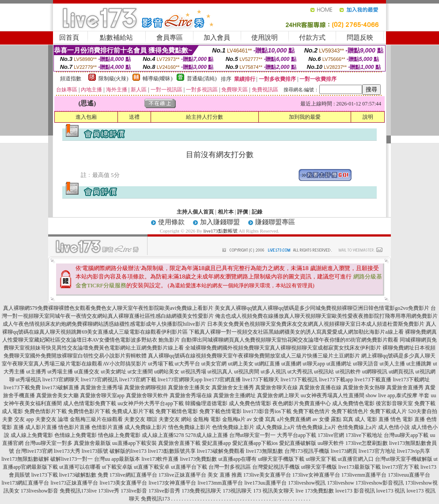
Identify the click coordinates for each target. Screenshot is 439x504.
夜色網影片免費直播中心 (302, 403)
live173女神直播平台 (172, 483)
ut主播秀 (36, 372)
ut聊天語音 (365, 364)
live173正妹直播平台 (74, 483)
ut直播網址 (339, 364)
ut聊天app (314, 364)
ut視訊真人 (220, 372)
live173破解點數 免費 (84, 475)
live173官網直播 (222, 380)
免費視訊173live (78, 491)
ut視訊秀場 (193, 372)
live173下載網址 (412, 380)
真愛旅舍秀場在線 (191, 395)
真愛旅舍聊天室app (102, 395)
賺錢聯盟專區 (275, 222)
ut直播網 (291, 364)
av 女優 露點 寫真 (333, 419)
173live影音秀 (164, 491)
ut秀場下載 (161, 364)
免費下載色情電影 (220, 411)
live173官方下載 (401, 467)
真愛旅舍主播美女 (189, 387)
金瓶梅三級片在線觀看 (96, 419)
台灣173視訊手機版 (307, 451)
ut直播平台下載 (189, 467)
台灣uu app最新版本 (117, 459)
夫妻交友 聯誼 (141, 419)
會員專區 (170, 38)
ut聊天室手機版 (319, 467)
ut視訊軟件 (348, 372)
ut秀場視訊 (28, 380)
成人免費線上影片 (146, 427)
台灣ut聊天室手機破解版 (403, 459)
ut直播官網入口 (356, 459)
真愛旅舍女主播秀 (233, 387)
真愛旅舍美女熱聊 (364, 387)
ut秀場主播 (60, 372)
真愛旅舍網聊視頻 (145, 387)
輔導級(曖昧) (158, 79)
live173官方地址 (377, 451)
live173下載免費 (22, 387)
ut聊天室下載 (321, 459)
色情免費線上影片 (233, 427)
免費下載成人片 (388, 411)
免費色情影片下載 (45, 411)
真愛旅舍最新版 (92, 443)
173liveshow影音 (40, 491)
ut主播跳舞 (419, 364)
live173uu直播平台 (265, 483)
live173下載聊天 (261, 380)
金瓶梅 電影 (207, 419)
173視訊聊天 (237, 491)
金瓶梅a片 (234, 419)
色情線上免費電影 (76, 435)
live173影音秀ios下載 (267, 411)
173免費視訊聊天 (201, 491)
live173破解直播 (61, 387)
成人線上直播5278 (163, 435)
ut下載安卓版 (117, 467)
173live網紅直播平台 (133, 475)
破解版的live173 (128, 451)
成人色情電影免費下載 (90, 403)
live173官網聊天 (61, 380)
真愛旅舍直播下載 (179, 443)
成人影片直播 (41, 427)
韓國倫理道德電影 (206, 403)
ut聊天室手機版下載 (281, 459)
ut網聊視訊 (375, 372)
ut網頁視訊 (401, 372)
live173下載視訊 (299, 380)
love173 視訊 (391, 491)
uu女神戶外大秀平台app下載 (150, 403)
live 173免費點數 (315, 491)
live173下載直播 (373, 380)
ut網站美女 (167, 372)
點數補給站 (116, 38)
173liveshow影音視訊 (380, 483)
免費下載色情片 (311, 411)
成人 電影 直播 (372, 419)
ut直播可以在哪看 (80, 467)
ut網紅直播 (267, 364)
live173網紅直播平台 (25, 483)
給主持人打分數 (204, 117)
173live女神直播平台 (316, 475)
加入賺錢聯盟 (220, 222)
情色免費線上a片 (316, 427)
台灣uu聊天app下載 (406, 435)
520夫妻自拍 (423, 411)
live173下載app (336, 380)
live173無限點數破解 (25, 459)
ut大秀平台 (187, 364)
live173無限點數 (265, 451)
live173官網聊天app (180, 380)
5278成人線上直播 (207, 435)
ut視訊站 (324, 372)
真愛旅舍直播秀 (405, 387)
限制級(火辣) (114, 79)
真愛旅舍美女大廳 (57, 395)
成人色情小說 (394, 427)
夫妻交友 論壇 (52, 419)
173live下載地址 (364, 435)
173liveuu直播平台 (409, 475)
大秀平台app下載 (297, 435)
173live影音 (134, 491)
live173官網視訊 (99, 380)
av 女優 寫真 (261, 419)
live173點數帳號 (221, 231)
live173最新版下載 (360, 467)
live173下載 (45, 475)
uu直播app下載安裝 (134, 443)
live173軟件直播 (160, 459)
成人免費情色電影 (353, 403)
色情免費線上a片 (357, 427)
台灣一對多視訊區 (230, 467)
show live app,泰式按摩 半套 (398, 395)
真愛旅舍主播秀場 (102, 387)
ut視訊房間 (247, 372)
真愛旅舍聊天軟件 (147, 395)
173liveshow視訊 (307, 483)
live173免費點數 (198, 459)
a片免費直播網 (294, 419)
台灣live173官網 (34, 451)
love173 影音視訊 (355, 491)
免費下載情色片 (350, 411)
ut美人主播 (392, 364)
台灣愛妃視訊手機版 (276, 467)
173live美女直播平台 (267, 475)
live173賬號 (95, 451)
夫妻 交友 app (18, 419)
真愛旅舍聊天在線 (276, 387)
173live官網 (331, 435)
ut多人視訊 (273, 372)
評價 (242, 212)
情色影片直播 (74, 427)
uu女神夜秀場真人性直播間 (333, 395)
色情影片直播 (107, 427)
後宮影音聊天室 (394, 403)
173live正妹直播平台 (182, 475)
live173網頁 (344, 451)
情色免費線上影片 (189, 427)
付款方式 (312, 38)
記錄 (257, 212)
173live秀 (109, 491)
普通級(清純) (202, 79)
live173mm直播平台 (220, 483)
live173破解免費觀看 (221, 451)
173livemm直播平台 (364, 475)
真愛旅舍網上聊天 (278, 395)
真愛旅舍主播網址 (235, 395)
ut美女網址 (113, 372)
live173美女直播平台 (123, 483)
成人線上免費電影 (32, 435)
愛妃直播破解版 (298, 443)
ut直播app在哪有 (237, 459)
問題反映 (360, 38)
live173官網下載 (138, 380)
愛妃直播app (216, 443)
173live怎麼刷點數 (367, 443)
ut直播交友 (87, 372)
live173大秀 (67, 451)
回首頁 (69, 38)
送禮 (134, 117)
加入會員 (217, 38)
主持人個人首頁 (195, 212)
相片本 (226, 212)
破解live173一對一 (72, 459)
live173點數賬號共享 (172, 451)
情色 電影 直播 (408, 419)
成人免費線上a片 (275, 427)
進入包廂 (86, 117)
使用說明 (265, 38)
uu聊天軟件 (331, 443)
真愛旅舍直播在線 (320, 387)
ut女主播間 (140, 372)
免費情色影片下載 (89, 411)
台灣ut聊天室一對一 (252, 435)
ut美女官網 (214, 364)
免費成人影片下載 (133, 411)
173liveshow (340, 483)
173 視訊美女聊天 (274, 491)
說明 (368, 117)
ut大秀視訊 (300, 372)
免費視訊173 (155, 499)
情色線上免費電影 (119, 435)
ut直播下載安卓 (152, 467)
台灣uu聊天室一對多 (49, 443)
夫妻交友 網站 (175, 419)
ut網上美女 (240, 364)
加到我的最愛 (305, 117)
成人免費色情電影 (250, 403)
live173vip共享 (414, 451)
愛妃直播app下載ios (255, 443)
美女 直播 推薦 (225, 475)
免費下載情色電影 (177, 411)
